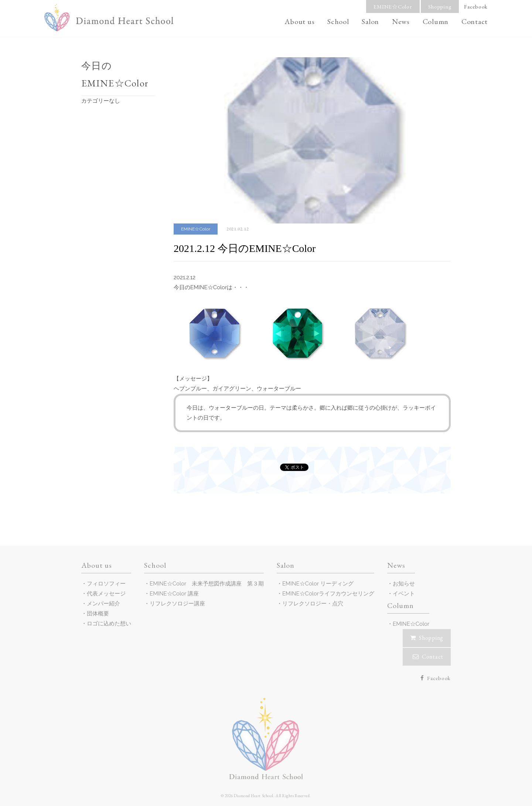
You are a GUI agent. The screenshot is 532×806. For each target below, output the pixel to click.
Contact (475, 21)
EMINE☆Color (393, 6)
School (338, 21)
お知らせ (404, 584)
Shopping (440, 6)
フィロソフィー (106, 584)
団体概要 (98, 614)
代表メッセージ (106, 594)
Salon (370, 21)
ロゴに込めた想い (109, 624)
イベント (404, 594)
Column (436, 21)
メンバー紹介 (103, 604)
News (401, 21)
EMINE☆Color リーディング (318, 584)
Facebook (476, 6)
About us (299, 21)
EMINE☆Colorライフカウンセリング (328, 594)
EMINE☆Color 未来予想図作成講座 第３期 (207, 584)
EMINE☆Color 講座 (174, 594)
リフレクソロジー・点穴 (313, 604)
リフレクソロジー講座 (177, 604)
